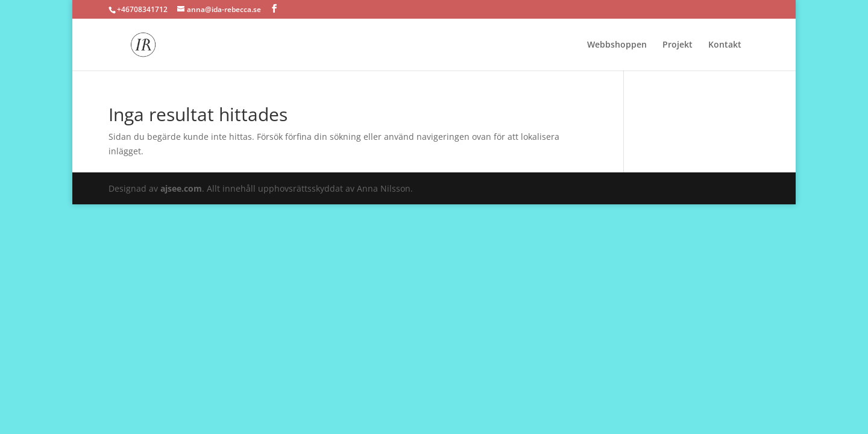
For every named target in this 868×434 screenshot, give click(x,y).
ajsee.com (181, 188)
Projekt (678, 45)
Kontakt (725, 45)
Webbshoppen (617, 45)
